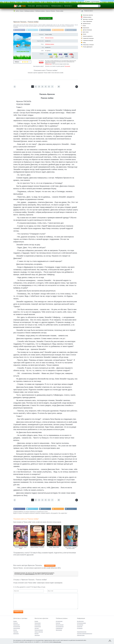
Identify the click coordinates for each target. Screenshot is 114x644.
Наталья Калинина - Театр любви (21, 548)
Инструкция (67, 66)
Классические (17, 628)
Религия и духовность (88, 36)
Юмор (84, 43)
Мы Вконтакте (71, 30)
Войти (89, 1)
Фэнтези (37, 633)
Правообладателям (82, 632)
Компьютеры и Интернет (88, 45)
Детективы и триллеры (42, 6)
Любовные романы (56, 6)
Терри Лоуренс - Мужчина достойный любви (71, 548)
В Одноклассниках (59, 30)
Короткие (58, 623)
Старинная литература (88, 40)
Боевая (36, 621)
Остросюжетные (60, 626)
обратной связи (57, 642)
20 (59, 87)
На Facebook (19, 30)
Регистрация (96, 1)
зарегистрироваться (30, 574)
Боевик (15, 621)
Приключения (86, 28)
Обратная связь (81, 635)
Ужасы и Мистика (39, 632)
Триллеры (16, 632)
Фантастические (60, 625)
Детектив (16, 623)
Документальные (87, 24)
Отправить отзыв (18, 612)
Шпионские (16, 633)
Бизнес (85, 34)
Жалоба (41, 62)
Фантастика (67, 6)
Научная (37, 628)
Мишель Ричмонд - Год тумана (37, 547)
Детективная (38, 625)
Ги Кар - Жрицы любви (54, 547)
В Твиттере (32, 30)
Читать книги (31, 6)
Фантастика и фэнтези (88, 15)
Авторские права (46, 18)
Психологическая (39, 630)
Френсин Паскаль (49, 38)
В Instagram (45, 30)
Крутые (15, 630)
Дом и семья (86, 32)
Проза (84, 26)
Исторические (17, 626)
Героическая (38, 623)
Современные (59, 628)
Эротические (59, 630)
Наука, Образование (88, 21)
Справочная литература (88, 38)
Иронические (16, 625)
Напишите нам (48, 64)
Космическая (38, 626)
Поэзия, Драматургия (88, 47)
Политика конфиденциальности (85, 633)
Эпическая (37, 635)
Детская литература (87, 30)
